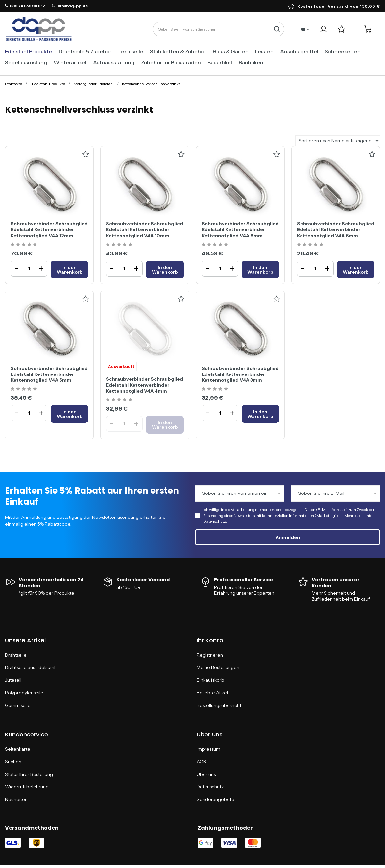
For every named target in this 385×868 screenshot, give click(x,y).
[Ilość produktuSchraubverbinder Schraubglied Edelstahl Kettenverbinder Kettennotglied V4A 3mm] (220, 413)
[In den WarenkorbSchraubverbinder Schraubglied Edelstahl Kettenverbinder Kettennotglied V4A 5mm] (69, 414)
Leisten (264, 51)
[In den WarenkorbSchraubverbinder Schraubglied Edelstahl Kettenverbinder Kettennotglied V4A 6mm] (356, 270)
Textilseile (131, 51)
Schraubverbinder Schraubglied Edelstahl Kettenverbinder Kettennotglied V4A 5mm (49, 374)
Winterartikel (70, 62)
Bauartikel (220, 62)
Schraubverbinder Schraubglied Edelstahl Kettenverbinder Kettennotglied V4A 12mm (49, 229)
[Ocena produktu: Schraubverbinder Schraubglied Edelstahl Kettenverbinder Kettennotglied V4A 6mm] (311, 245)
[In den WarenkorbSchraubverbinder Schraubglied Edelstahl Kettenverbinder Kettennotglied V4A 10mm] (165, 270)
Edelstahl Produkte (28, 51)
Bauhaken (251, 62)
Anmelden (288, 537)
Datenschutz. (215, 521)
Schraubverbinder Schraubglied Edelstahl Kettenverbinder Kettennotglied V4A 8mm (240, 229)
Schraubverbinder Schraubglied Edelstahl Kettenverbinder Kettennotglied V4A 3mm (240, 374)
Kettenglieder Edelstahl (94, 84)
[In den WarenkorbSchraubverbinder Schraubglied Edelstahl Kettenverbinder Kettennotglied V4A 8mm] (260, 270)
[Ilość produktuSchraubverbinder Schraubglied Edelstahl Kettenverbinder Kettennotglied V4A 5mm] (29, 413)
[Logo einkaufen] (39, 29)
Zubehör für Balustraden (171, 62)
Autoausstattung (114, 62)
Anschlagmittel (299, 51)
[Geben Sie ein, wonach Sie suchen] (218, 29)
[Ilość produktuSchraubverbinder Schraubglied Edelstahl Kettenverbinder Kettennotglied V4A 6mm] (315, 269)
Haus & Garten (231, 51)
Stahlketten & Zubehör (178, 51)
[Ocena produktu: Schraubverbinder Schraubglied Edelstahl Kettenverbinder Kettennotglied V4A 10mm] (120, 245)
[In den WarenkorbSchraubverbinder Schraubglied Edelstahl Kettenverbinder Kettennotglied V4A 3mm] (260, 414)
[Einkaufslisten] (341, 29)
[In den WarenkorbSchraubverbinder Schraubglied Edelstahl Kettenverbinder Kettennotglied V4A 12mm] (69, 270)
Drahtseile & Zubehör (85, 51)
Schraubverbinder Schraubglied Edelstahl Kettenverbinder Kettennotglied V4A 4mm (144, 385)
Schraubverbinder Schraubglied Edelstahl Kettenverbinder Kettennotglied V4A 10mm (144, 229)
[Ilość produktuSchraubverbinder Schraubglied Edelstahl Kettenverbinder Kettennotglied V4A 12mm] (29, 269)
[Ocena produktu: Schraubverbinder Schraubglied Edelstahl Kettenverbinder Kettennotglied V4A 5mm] (24, 389)
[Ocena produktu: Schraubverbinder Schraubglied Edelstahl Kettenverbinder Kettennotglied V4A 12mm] (24, 245)
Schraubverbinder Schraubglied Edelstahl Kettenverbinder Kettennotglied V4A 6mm (336, 229)
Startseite (13, 84)
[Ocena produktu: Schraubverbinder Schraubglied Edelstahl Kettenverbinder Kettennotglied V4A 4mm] (120, 400)
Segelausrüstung (26, 62)
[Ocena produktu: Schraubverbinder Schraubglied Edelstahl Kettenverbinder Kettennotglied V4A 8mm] (216, 245)
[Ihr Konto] (323, 29)
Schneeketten (343, 51)
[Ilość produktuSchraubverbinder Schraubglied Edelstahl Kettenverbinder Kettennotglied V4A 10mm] (124, 269)
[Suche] (277, 29)
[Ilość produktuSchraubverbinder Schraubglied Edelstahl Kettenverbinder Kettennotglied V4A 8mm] (220, 269)
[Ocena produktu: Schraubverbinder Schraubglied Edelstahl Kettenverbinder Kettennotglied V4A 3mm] (216, 389)
